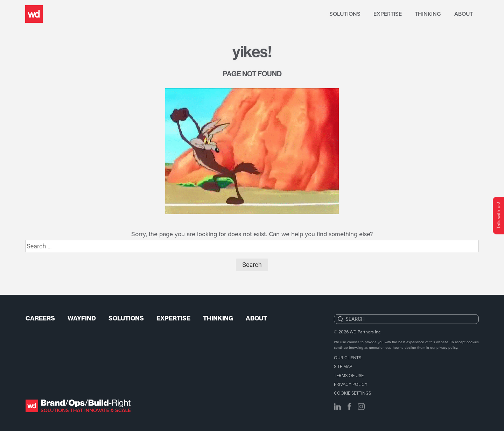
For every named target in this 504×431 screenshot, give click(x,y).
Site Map (343, 366)
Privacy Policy (351, 384)
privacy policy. (447, 347)
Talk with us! (498, 216)
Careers (40, 318)
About (464, 14)
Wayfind (82, 318)
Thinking (428, 14)
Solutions (345, 14)
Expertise (388, 14)
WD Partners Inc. (366, 332)
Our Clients (348, 358)
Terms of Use (349, 375)
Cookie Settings (352, 393)
